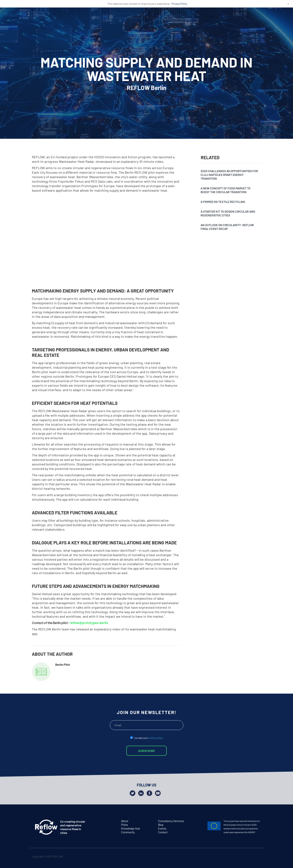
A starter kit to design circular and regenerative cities (228, 213)
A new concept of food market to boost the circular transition (226, 190)
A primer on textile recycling (223, 202)
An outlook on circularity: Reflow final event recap (227, 227)
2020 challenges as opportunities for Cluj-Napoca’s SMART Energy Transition (229, 175)
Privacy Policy (179, 4)
